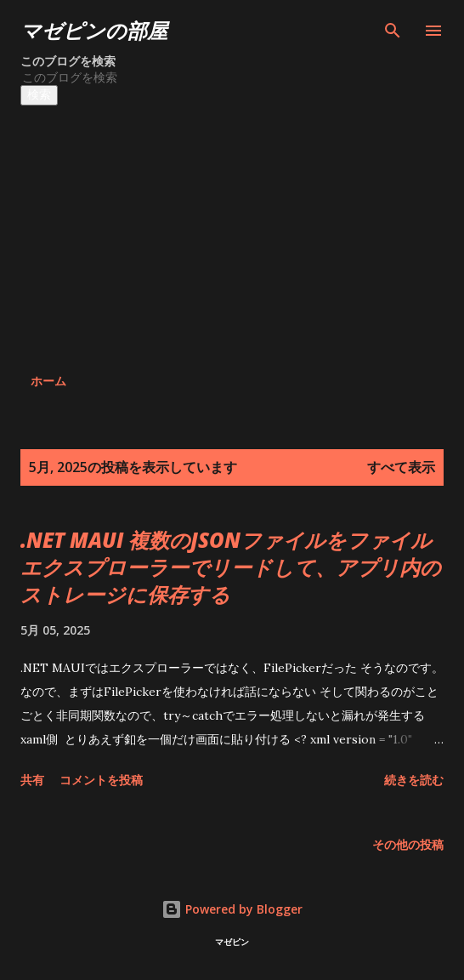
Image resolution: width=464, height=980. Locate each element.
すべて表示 (401, 467)
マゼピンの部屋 (94, 30)
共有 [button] (32, 780)
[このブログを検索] (176, 77)
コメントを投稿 (101, 780)
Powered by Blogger (232, 909)
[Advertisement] (196, 233)
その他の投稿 (408, 844)
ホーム (48, 381)
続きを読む (414, 780)
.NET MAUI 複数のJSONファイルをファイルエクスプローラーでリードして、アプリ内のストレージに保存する (231, 567)
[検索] (393, 31)
